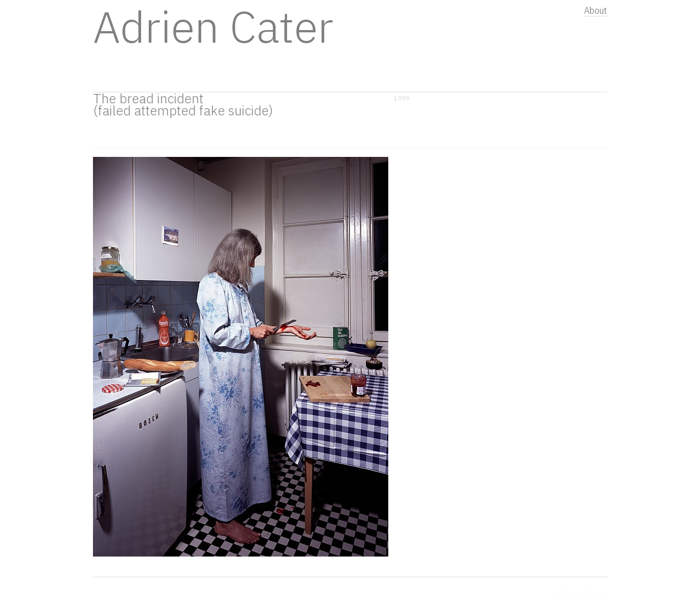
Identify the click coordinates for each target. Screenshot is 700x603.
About (596, 10)
